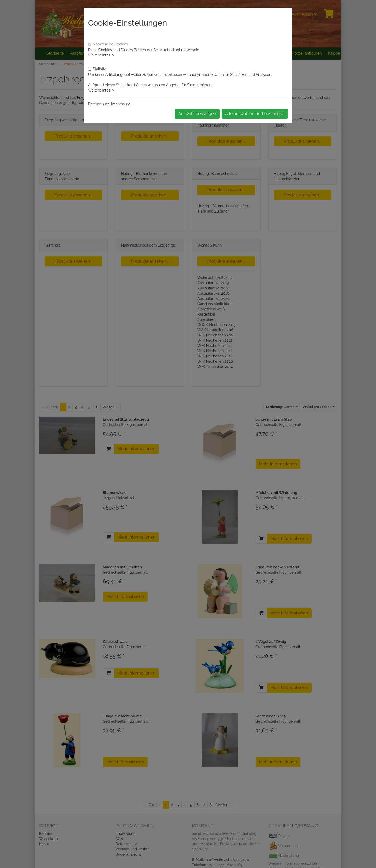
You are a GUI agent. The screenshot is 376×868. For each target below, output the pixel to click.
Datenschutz (99, 104)
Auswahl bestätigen (197, 114)
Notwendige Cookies (110, 44)
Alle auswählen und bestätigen (255, 114)
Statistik (99, 69)
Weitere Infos (101, 55)
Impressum (121, 104)
